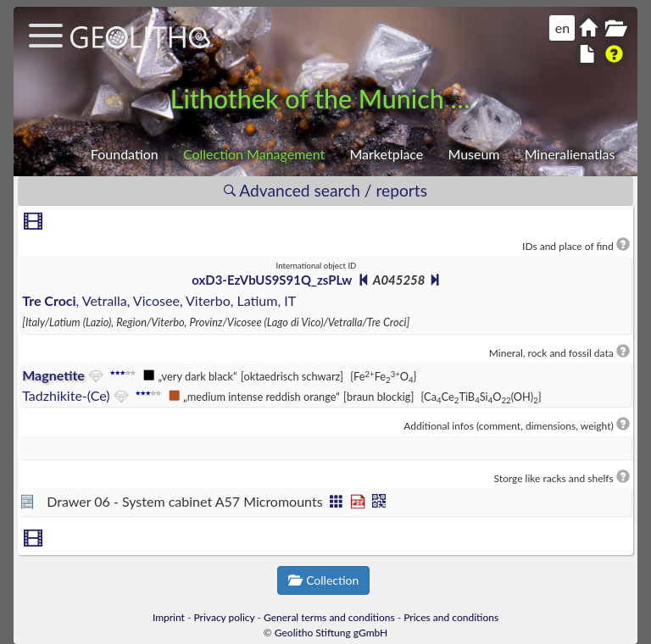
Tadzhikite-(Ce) (66, 395)
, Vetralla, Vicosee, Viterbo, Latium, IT (159, 300)
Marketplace (386, 154)
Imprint (169, 617)
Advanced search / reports (325, 190)
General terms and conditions (329, 617)
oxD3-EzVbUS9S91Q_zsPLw (272, 280)
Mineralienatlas (570, 154)
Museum (473, 154)
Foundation (125, 154)
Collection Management (254, 154)
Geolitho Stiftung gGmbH (331, 633)
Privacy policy (225, 617)
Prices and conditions (451, 617)
